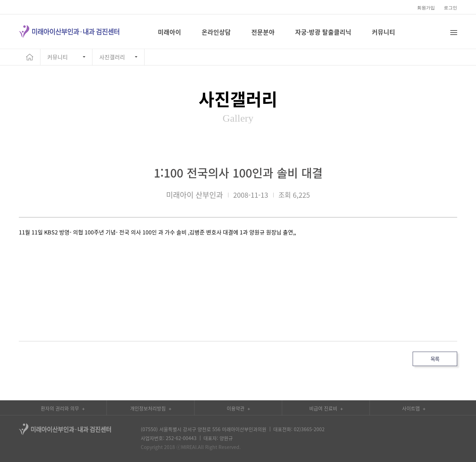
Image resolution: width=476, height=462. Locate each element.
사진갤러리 (112, 57)
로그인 (450, 8)
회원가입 (426, 8)
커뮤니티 (58, 57)
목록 (435, 359)
